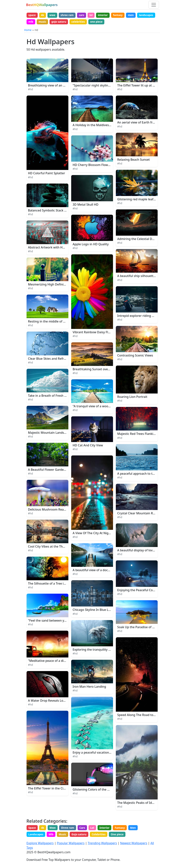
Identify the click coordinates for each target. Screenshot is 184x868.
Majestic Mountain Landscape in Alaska (56, 433)
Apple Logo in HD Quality (91, 245)
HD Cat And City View (88, 446)
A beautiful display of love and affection (146, 551)
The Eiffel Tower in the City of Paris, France (58, 789)
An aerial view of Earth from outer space (146, 123)
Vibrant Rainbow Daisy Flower (94, 333)
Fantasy (123, 828)
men (135, 15)
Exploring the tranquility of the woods (100, 650)
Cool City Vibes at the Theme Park (52, 547)
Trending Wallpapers (102, 843)
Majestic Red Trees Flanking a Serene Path (148, 434)
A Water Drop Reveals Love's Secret (53, 701)
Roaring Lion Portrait (132, 397)
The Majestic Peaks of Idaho (137, 803)
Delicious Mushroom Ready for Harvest (56, 510)
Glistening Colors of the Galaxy (95, 790)
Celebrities (101, 835)
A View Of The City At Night (92, 534)
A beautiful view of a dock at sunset (98, 571)
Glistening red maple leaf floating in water (148, 200)
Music (64, 835)
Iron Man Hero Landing (89, 687)
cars (84, 15)
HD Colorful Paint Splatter (47, 174)
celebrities (100, 22)
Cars (84, 828)
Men (137, 828)
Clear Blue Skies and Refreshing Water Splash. (61, 359)
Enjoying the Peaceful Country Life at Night (148, 591)
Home (28, 30)
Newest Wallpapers (134, 843)
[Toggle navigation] (154, 5)
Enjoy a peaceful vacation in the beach (100, 753)
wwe (53, 15)
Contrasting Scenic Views (135, 356)
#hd (31, 90)
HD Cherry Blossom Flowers (93, 165)
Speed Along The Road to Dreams (141, 716)
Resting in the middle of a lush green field (58, 322)
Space (32, 828)
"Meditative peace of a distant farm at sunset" (61, 661)
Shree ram (69, 828)
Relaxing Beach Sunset (134, 160)
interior (106, 15)
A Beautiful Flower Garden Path (51, 470)
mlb (51, 22)
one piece (119, 22)
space (32, 15)
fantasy (121, 15)
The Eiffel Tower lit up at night (139, 86)
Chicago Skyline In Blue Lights (94, 610)
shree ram (69, 15)
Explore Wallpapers (40, 843)
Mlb (52, 835)
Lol (95, 828)
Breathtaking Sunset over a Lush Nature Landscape (110, 370)
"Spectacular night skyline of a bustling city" (104, 86)
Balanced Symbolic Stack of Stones (53, 211)
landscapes (36, 22)
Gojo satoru (81, 835)
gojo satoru (80, 22)
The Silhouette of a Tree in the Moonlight (57, 584)
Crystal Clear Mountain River (138, 514)
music (63, 22)
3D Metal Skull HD (86, 205)
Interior (107, 828)
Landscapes (36, 835)
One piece (120, 835)
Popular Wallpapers (71, 843)
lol (94, 15)
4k (43, 15)
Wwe (54, 828)
